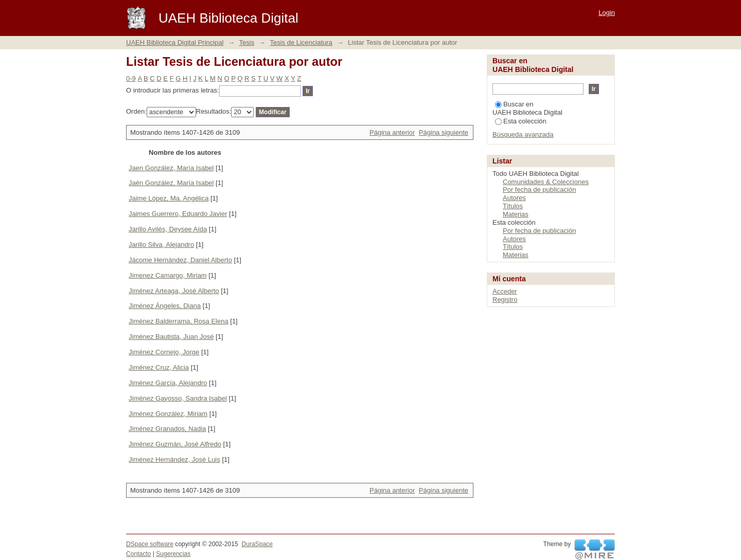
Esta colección (521, 121)
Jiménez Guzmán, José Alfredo (175, 444)
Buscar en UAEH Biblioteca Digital (527, 108)
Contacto (138, 554)
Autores (514, 198)
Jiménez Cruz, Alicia (159, 367)
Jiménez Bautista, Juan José (171, 337)
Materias (516, 214)
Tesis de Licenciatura (301, 42)
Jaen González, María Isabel (171, 168)
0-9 (131, 78)
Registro (505, 300)
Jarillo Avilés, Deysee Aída (168, 229)
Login (607, 13)
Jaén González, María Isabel (171, 183)
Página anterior (392, 132)
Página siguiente (444, 132)
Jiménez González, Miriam (168, 414)
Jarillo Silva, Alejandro (161, 245)
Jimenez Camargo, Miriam (168, 275)
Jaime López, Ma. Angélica (169, 198)
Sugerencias (173, 554)
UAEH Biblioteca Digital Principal (175, 42)
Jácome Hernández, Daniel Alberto (180, 260)
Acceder (505, 291)
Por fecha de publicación (539, 189)
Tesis (247, 42)
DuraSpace (257, 544)
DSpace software (150, 544)
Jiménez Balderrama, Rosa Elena (179, 321)
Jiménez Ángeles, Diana (165, 306)
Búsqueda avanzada (523, 134)
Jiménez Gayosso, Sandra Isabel (178, 398)
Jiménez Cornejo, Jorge (164, 352)
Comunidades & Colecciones (546, 182)
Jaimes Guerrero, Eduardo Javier (178, 214)
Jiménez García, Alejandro (168, 383)
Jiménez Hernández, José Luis (174, 459)
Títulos (513, 206)
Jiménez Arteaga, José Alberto (174, 291)
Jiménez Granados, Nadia (167, 429)
